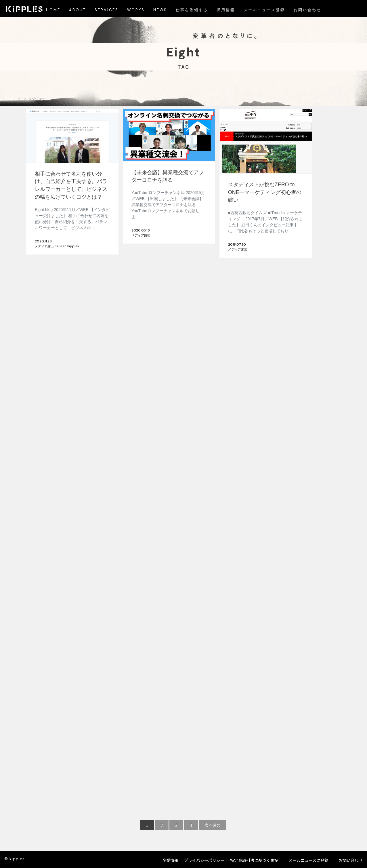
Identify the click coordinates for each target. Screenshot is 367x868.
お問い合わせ (351, 860)
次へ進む (213, 825)
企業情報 (170, 860)
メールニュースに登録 (308, 860)
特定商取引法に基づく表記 (254, 860)
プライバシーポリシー (204, 860)
